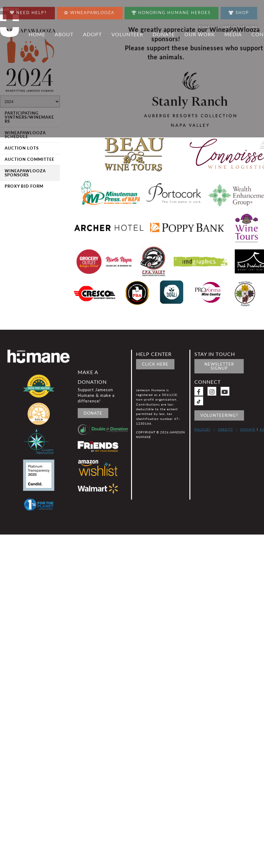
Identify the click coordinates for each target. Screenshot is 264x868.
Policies (202, 429)
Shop (239, 12)
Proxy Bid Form (24, 186)
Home (37, 34)
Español (207, 27)
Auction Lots (22, 148)
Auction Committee (29, 159)
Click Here (155, 364)
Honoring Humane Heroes (171, 11)
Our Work (200, 34)
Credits (225, 429)
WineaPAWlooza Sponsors (25, 173)
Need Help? (28, 11)
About (64, 34)
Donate (164, 34)
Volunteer (127, 34)
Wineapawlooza (89, 11)
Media (233, 34)
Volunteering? (219, 415)
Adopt (92, 34)
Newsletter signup (219, 366)
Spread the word (240, 27)
